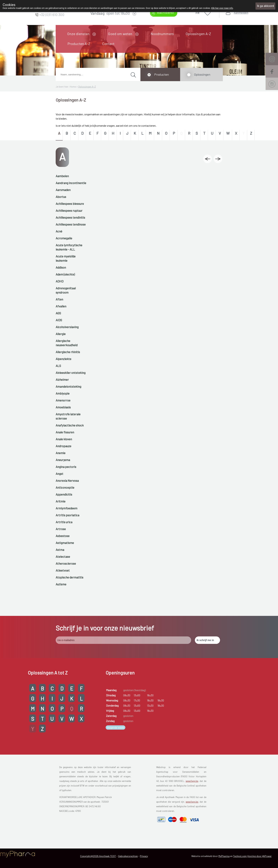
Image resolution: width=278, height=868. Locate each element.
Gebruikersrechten (128, 856)
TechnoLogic (240, 856)
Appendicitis (64, 494)
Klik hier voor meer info (222, 8)
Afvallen (61, 306)
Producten (162, 74)
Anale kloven (64, 439)
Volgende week (115, 727)
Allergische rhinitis (68, 352)
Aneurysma (63, 460)
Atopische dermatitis (69, 577)
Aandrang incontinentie (71, 183)
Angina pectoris (66, 467)
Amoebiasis (63, 407)
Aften (59, 299)
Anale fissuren (65, 432)
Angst (59, 474)
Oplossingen (202, 74)
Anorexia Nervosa (67, 481)
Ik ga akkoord (265, 6)
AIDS (59, 320)
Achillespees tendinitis (70, 217)
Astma (60, 550)
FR (197, 13)
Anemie (61, 453)
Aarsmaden (63, 190)
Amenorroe (63, 400)
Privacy (144, 856)
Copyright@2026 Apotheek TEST (98, 856)
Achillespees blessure (70, 204)
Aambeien (62, 176)
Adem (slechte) (65, 274)
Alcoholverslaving (67, 327)
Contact (108, 44)
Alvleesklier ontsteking (71, 373)
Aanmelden (241, 13)
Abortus (61, 197)
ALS (58, 366)
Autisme (61, 584)
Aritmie (61, 501)
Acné (59, 231)
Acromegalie (64, 238)
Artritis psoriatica (67, 515)
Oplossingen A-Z (198, 34)
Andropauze (63, 446)
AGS (58, 313)
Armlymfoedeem (66, 508)
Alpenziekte (63, 359)
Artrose (61, 529)
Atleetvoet (63, 570)
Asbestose (63, 536)
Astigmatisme (65, 543)
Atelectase (63, 557)
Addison (61, 267)
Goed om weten (120, 34)
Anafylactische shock (70, 425)
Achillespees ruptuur (69, 210)
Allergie (61, 334)
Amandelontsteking (68, 386)
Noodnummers (162, 34)
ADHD (60, 281)
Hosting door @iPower (259, 856)
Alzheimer (62, 380)
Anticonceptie (65, 487)
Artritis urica (64, 522)
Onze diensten (78, 34)
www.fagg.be (192, 781)
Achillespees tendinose (71, 224)
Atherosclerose (66, 563)
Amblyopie (63, 393)
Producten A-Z (79, 44)
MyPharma (224, 856)
